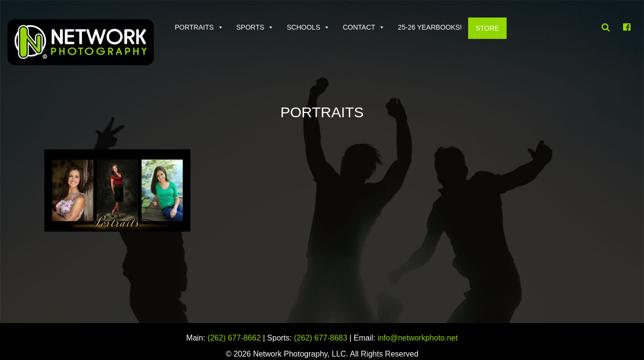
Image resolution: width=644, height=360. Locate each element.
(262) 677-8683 (321, 338)
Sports (250, 27)
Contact (359, 27)
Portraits (194, 27)
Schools (303, 27)
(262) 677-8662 (234, 338)
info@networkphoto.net (418, 338)
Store (487, 28)
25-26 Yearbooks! (430, 27)
